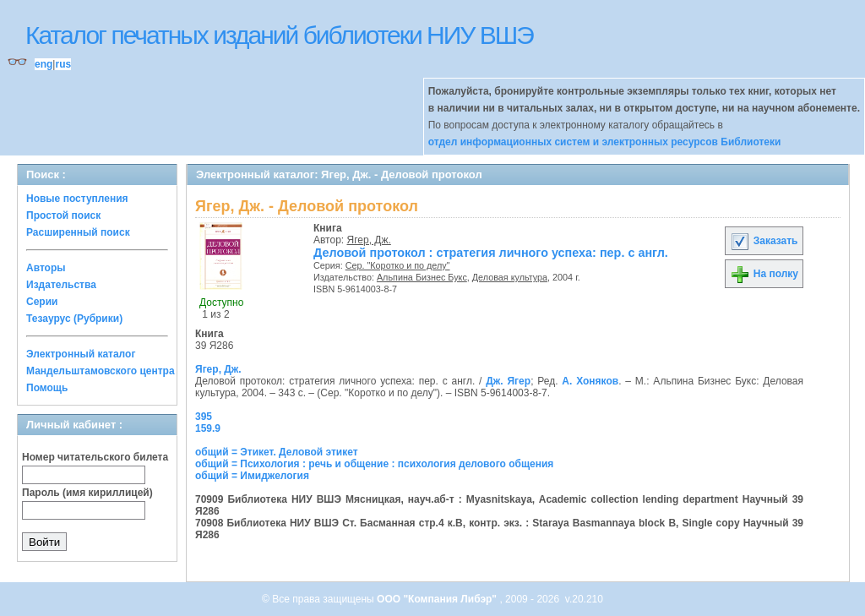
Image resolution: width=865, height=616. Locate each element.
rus (63, 64)
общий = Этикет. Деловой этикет (277, 452)
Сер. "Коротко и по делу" (398, 265)
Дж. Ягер (508, 381)
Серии (42, 302)
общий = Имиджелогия (252, 476)
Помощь (47, 388)
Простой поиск (63, 215)
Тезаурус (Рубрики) (74, 319)
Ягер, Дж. (369, 240)
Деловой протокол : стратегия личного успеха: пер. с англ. (491, 253)
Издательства (61, 285)
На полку (764, 274)
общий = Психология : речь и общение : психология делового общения (374, 464)
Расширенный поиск (78, 232)
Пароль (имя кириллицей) (87, 493)
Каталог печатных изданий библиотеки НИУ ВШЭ (279, 35)
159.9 (208, 428)
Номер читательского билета (95, 457)
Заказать (764, 241)
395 (204, 417)
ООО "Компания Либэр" (438, 599)
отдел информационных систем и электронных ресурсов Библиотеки (605, 142)
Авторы (46, 268)
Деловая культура (510, 277)
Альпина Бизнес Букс (422, 277)
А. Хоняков (590, 381)
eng (44, 64)
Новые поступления (77, 199)
